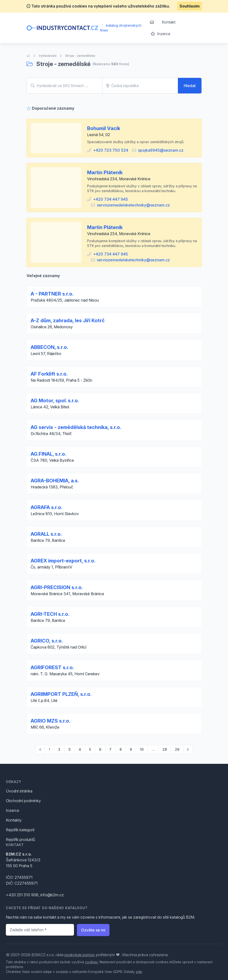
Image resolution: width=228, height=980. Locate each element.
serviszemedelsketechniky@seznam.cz (133, 205)
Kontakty (14, 820)
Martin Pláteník (105, 173)
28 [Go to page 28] (165, 749)
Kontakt (169, 22)
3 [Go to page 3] (69, 749)
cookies (91, 962)
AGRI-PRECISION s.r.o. (57, 587)
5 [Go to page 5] (90, 749)
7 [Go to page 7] (110, 749)
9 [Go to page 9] (131, 749)
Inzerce (160, 34)
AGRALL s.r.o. (46, 534)
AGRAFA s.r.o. (46, 507)
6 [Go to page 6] (100, 749)
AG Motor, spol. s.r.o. (55, 401)
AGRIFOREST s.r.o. (52, 667)
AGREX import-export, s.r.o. (63, 561)
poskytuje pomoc (80, 955)
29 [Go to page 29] (177, 749)
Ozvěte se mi (93, 930)
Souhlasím (190, 6)
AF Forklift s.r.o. (49, 374)
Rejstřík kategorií (20, 830)
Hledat (190, 86)
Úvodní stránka (19, 791)
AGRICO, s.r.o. (47, 641)
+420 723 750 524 (111, 150)
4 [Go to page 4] (80, 749)
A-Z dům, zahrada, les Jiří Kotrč (68, 321)
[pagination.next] (188, 749)
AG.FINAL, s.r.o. (48, 454)
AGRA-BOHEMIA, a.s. (55, 481)
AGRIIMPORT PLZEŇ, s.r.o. (61, 694)
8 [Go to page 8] (121, 749)
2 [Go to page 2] (59, 749)
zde (139, 972)
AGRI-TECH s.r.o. (50, 614)
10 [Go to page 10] (142, 749)
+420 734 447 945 (110, 199)
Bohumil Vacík (104, 128)
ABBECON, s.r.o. (49, 347)
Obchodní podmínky (23, 801)
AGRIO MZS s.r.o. (50, 721)
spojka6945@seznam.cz (161, 150)
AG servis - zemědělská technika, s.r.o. (76, 427)
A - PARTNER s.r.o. (52, 294)
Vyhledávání (48, 56)
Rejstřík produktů (20, 840)
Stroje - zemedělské (80, 56)
